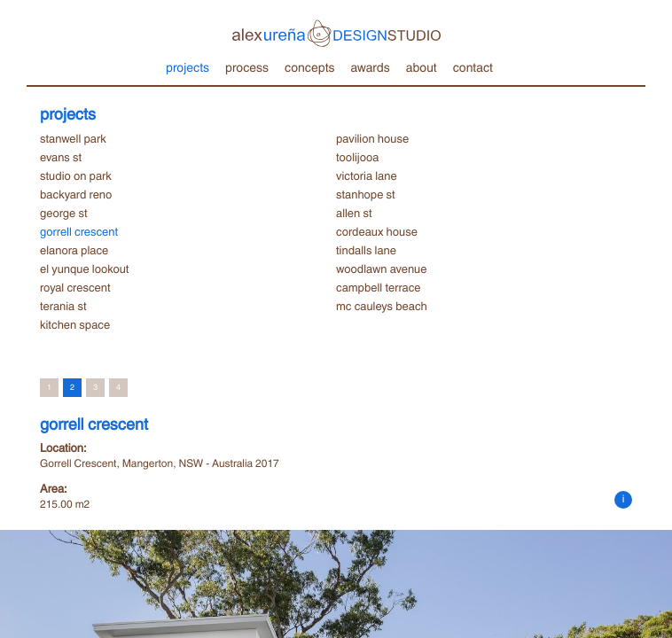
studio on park (76, 175)
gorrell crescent (79, 231)
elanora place (74, 250)
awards (370, 66)
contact (473, 66)
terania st (63, 306)
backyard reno (76, 194)
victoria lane (367, 175)
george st (64, 213)
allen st (354, 213)
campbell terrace (379, 287)
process (247, 66)
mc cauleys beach (382, 306)
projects (188, 66)
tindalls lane (366, 250)
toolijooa (357, 157)
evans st (61, 157)
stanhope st (366, 194)
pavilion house (372, 138)
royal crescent (75, 287)
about (422, 66)
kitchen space (75, 324)
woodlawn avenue (381, 268)
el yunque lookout (84, 268)
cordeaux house (377, 231)
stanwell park (73, 138)
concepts (309, 66)
